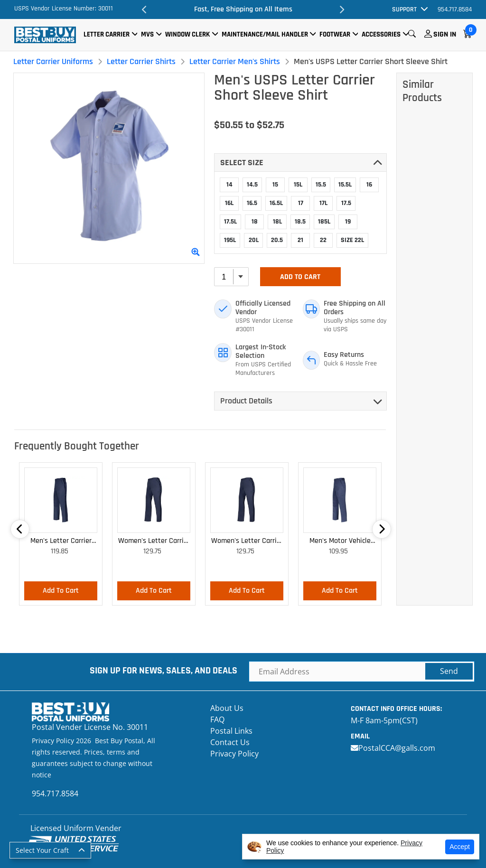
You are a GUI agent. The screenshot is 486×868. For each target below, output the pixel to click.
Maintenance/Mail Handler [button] (265, 34)
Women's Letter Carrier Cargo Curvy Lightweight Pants (247, 541)
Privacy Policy (234, 754)
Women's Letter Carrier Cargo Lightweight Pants (154, 541)
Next (342, 9)
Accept (460, 847)
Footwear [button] (335, 34)
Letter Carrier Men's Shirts (235, 61)
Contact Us (230, 742)
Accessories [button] (381, 34)
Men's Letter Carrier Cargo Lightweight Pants (61, 541)
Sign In (445, 34)
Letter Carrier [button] (107, 34)
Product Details (246, 401)
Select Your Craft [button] (42, 850)
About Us (227, 708)
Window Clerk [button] (187, 34)
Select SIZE (242, 163)
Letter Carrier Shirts (141, 61)
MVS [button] (147, 34)
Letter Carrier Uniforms (53, 61)
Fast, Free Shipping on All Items (243, 9)
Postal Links (231, 731)
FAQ (217, 719)
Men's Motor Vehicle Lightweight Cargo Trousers (340, 541)
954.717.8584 (455, 9)
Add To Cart (300, 277)
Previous (144, 9)
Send (449, 671)
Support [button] (404, 9)
